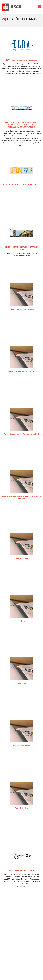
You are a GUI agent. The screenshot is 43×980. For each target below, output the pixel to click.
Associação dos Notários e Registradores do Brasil (21, 434)
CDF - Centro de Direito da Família (21, 870)
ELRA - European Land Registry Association (22, 60)
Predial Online (21, 683)
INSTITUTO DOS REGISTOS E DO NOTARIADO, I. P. (22, 185)
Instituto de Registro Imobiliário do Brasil (22, 372)
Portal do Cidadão (21, 559)
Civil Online (22, 621)
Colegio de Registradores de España (22, 309)
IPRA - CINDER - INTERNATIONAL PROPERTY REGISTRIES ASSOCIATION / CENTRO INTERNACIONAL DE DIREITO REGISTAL (21, 125)
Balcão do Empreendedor (22, 746)
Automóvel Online (21, 808)
